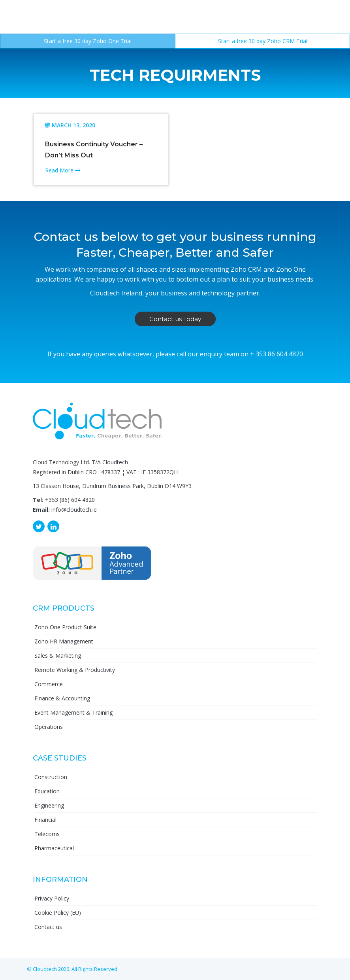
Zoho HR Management (64, 641)
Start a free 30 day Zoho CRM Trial (263, 41)
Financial (45, 820)
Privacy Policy (52, 898)
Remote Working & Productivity (75, 670)
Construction (51, 777)
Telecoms (47, 834)
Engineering (49, 805)
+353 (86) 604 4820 (70, 500)
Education (47, 791)
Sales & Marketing (58, 656)
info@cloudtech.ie (74, 510)
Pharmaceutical (54, 848)
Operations (49, 727)
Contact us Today (175, 319)
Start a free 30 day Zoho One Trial (88, 41)
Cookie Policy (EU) (58, 913)
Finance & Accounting (62, 698)
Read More (63, 170)
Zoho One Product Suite (65, 627)
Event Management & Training (73, 712)
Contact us (48, 927)
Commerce (49, 684)
